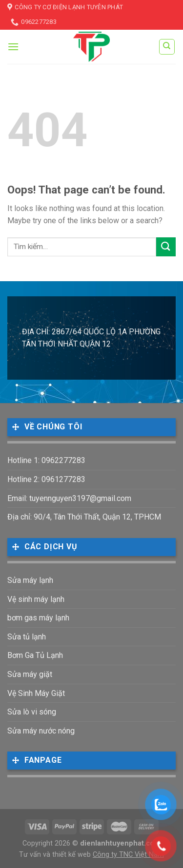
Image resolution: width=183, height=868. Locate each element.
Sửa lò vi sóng (32, 712)
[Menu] (13, 47)
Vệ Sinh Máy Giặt (36, 693)
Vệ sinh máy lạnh (36, 599)
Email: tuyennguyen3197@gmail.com (69, 498)
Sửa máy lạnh (30, 580)
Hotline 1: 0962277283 (46, 460)
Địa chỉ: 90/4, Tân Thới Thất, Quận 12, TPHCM (84, 517)
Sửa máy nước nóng (41, 731)
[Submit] (166, 247)
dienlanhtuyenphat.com (120, 843)
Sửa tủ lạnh (27, 637)
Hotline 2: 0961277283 (46, 479)
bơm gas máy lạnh (38, 618)
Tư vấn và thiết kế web (56, 855)
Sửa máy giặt (30, 674)
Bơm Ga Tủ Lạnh (35, 655)
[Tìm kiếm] (167, 47)
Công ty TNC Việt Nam (128, 855)
